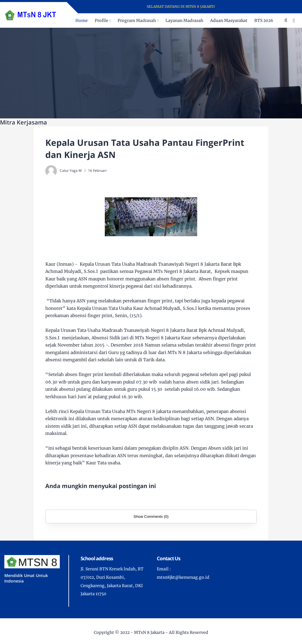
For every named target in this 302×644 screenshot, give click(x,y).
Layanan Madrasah (184, 21)
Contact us (86, 35)
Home (82, 21)
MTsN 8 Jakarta (149, 632)
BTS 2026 (264, 21)
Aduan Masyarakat (229, 21)
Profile (101, 21)
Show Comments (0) (151, 516)
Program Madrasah (137, 21)
